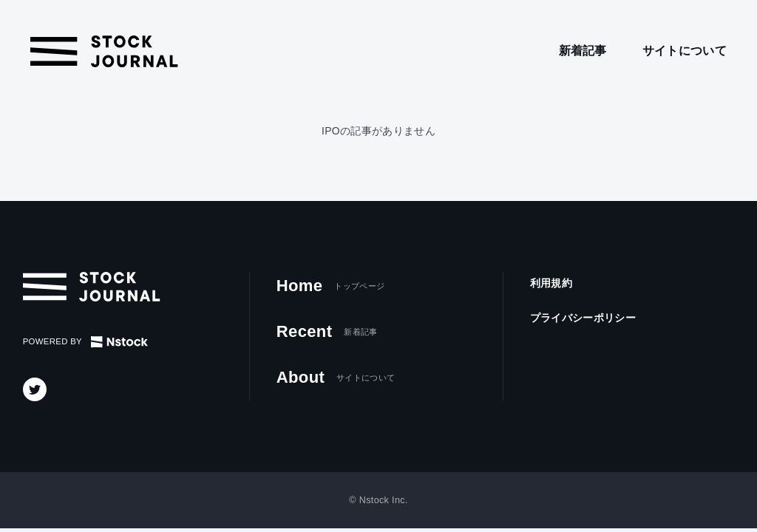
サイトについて (685, 51)
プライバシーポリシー (583, 318)
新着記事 (583, 51)
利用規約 (551, 283)
